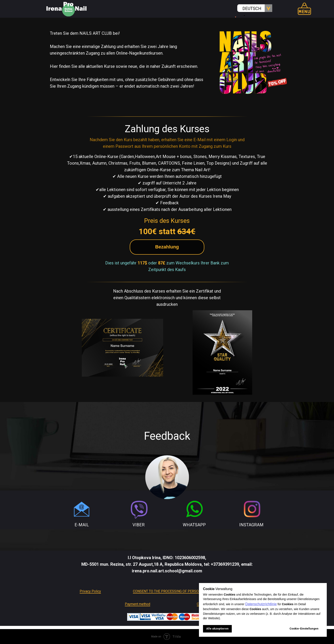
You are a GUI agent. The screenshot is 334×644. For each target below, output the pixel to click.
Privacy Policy (90, 591)
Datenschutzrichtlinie (261, 604)
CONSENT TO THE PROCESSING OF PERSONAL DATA (173, 591)
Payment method (137, 604)
